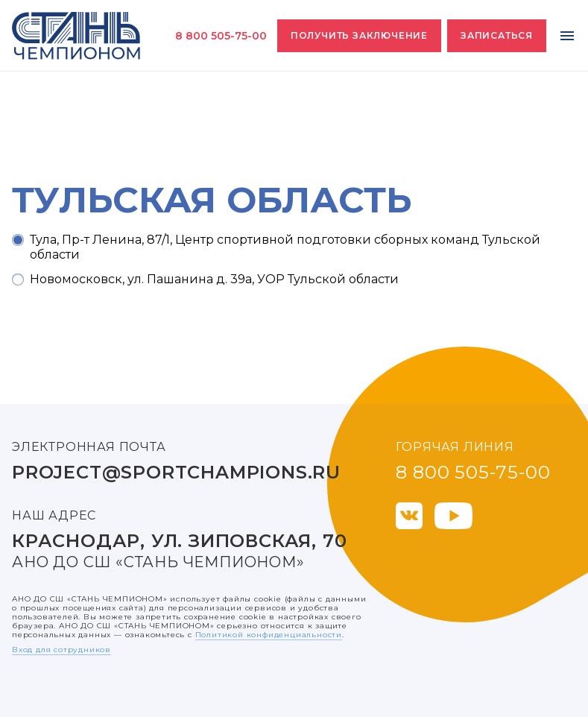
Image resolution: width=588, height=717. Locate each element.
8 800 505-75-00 (221, 36)
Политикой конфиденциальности (269, 635)
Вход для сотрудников (61, 650)
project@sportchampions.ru (176, 472)
